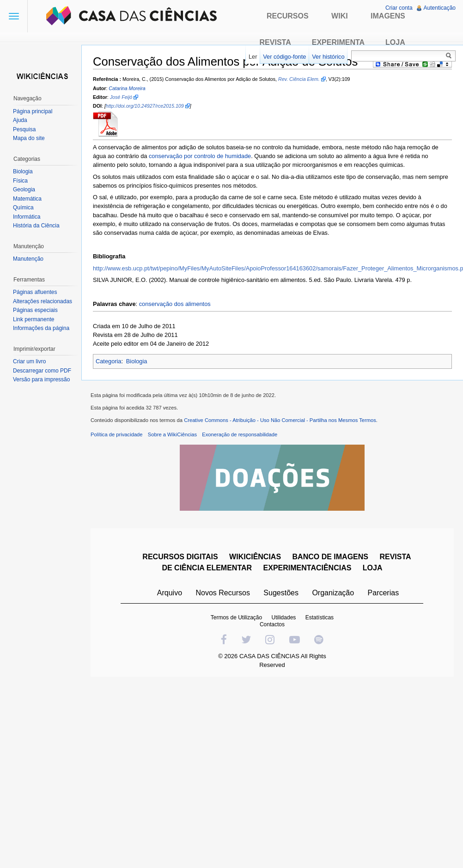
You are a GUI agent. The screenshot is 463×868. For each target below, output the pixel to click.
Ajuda (20, 120)
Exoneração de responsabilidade (240, 434)
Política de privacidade (117, 434)
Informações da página (41, 328)
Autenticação (440, 8)
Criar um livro (29, 361)
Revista (275, 42)
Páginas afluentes (35, 292)
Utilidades (284, 617)
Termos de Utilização (236, 617)
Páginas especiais (35, 310)
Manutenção (28, 259)
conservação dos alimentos (175, 304)
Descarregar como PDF (42, 371)
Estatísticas (320, 617)
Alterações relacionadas (43, 301)
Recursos (288, 16)
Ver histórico (328, 57)
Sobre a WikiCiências (172, 434)
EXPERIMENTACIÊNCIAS (308, 568)
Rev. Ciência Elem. (299, 79)
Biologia (137, 361)
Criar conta (399, 8)
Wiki (340, 16)
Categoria (109, 361)
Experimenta (338, 42)
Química (23, 208)
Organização (333, 593)
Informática (27, 217)
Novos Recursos (223, 593)
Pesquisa (24, 129)
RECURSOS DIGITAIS (180, 557)
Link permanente (34, 319)
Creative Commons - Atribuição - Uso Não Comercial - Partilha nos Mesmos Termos (280, 420)
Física (20, 181)
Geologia (24, 189)
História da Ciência (36, 226)
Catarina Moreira (127, 88)
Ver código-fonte (284, 57)
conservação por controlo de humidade (200, 156)
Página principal (33, 111)
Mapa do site (29, 138)
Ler (253, 57)
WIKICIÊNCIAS (255, 557)
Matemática (27, 199)
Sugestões (281, 593)
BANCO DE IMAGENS (330, 557)
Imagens (388, 16)
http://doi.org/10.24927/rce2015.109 (145, 106)
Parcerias (384, 593)
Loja (395, 42)
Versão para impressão (41, 379)
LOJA (373, 568)
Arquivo (170, 593)
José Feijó (121, 97)
